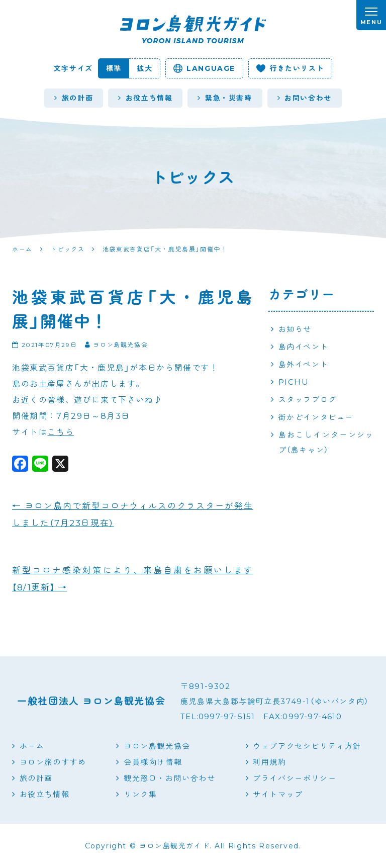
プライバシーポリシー (295, 778)
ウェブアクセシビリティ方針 (307, 746)
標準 (114, 68)
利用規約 (269, 762)
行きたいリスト (290, 68)
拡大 (144, 68)
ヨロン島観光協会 (157, 746)
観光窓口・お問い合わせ (170, 778)
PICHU (294, 382)
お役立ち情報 (145, 98)
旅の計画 (74, 98)
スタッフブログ (308, 400)
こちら (61, 432)
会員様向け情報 (153, 762)
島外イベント (304, 364)
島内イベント (304, 347)
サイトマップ (278, 794)
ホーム (32, 746)
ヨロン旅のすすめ (53, 762)
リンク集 (140, 794)
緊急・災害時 (225, 98)
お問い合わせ (305, 98)
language (204, 68)
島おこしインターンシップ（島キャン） (326, 442)
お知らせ (295, 329)
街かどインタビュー (316, 417)
